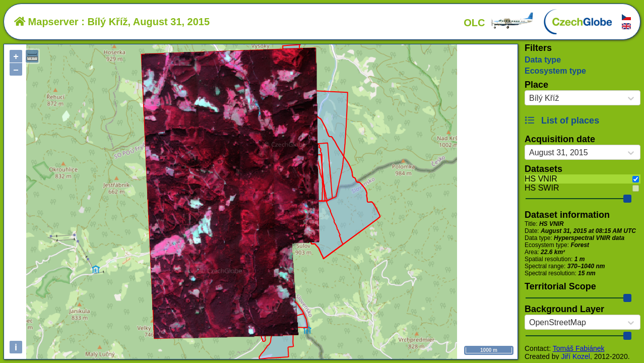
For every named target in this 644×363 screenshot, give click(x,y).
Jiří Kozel (575, 356)
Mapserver (46, 22)
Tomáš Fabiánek (579, 348)
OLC (499, 23)
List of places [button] (562, 120)
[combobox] (529, 98)
